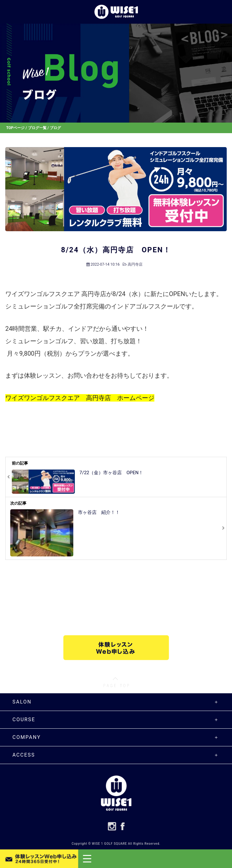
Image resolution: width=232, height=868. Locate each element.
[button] (155, 859)
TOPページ (15, 128)
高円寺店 (135, 264)
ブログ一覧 (37, 128)
